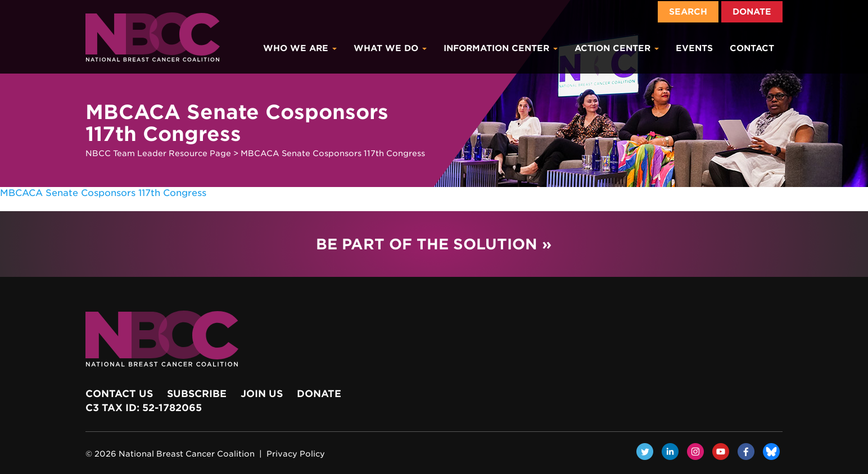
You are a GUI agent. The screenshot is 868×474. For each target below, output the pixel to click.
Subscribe (197, 394)
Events (694, 48)
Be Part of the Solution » (434, 244)
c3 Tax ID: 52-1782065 (144, 408)
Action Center (617, 48)
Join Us (262, 394)
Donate (752, 12)
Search (688, 12)
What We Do (390, 48)
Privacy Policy (296, 454)
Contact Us (119, 394)
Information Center (501, 48)
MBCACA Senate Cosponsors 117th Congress (103, 193)
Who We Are (300, 48)
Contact (752, 48)
